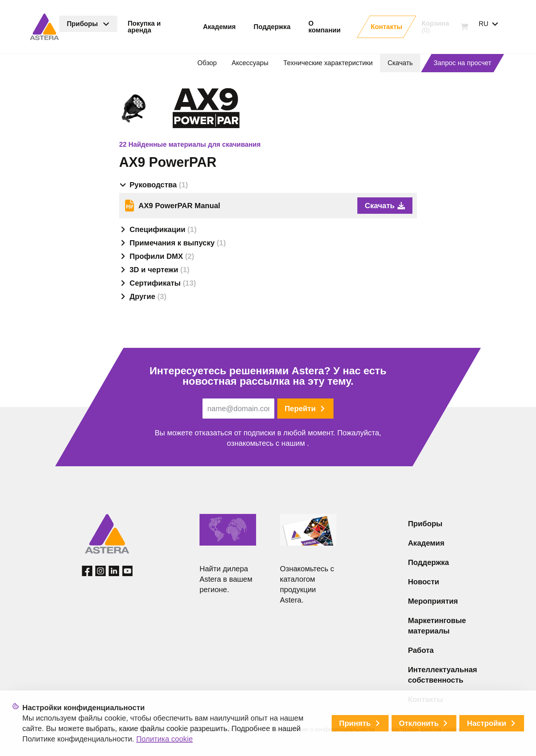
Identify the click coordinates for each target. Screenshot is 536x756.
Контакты (425, 699)
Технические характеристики (328, 63)
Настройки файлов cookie (425, 729)
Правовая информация (224, 729)
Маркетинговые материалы (437, 626)
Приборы (425, 524)
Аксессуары (250, 63)
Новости (424, 582)
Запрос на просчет (462, 63)
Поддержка (428, 562)
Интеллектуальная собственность (443, 675)
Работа (421, 650)
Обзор (207, 63)
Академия (426, 543)
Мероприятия (433, 601)
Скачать (400, 63)
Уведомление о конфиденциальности (323, 729)
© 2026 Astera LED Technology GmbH (126, 729)
